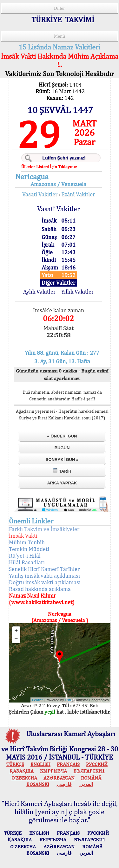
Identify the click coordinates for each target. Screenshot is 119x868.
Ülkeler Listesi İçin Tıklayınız (49, 167)
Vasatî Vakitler (40, 194)
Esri (68, 700)
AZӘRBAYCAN (59, 778)
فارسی (64, 784)
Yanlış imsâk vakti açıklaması (44, 576)
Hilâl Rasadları (27, 562)
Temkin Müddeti (29, 549)
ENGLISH (40, 764)
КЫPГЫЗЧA (53, 771)
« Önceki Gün (62, 436)
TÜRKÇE (15, 764)
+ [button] (16, 631)
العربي (86, 784)
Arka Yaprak (62, 483)
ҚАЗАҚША (22, 771)
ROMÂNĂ (91, 778)
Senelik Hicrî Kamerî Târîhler (44, 569)
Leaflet (37, 700)
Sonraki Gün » (62, 460)
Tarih (62, 471)
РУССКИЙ (97, 764)
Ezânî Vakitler (78, 194)
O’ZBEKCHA (24, 778)
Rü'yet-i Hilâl (25, 556)
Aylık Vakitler (39, 291)
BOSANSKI (38, 784)
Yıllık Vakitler (77, 291)
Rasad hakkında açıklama (40, 589)
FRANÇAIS (68, 764)
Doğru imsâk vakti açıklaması (45, 582)
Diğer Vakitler (58, 283)
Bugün (62, 448)
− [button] (16, 639)
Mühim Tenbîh (27, 542)
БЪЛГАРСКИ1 (89, 771)
